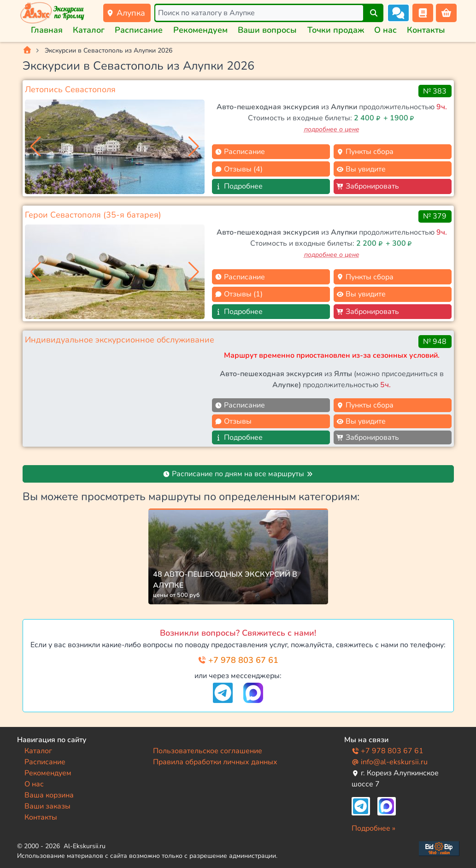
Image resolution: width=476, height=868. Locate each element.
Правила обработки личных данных (215, 762)
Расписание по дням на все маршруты (238, 474)
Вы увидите (361, 169)
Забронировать (368, 186)
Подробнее (239, 186)
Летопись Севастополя (70, 89)
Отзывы (233, 421)
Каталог (89, 30)
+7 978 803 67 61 (238, 660)
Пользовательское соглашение (208, 751)
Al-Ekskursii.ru (85, 846)
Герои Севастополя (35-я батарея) (93, 215)
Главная (47, 30)
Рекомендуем (200, 30)
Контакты (426, 30)
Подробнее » (373, 828)
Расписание (139, 30)
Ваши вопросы (267, 30)
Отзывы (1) (239, 294)
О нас (385, 30)
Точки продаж (336, 30)
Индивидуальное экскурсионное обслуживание (120, 340)
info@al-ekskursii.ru (390, 762)
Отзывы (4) (239, 169)
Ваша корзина (49, 795)
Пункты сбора (365, 152)
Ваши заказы (47, 806)
